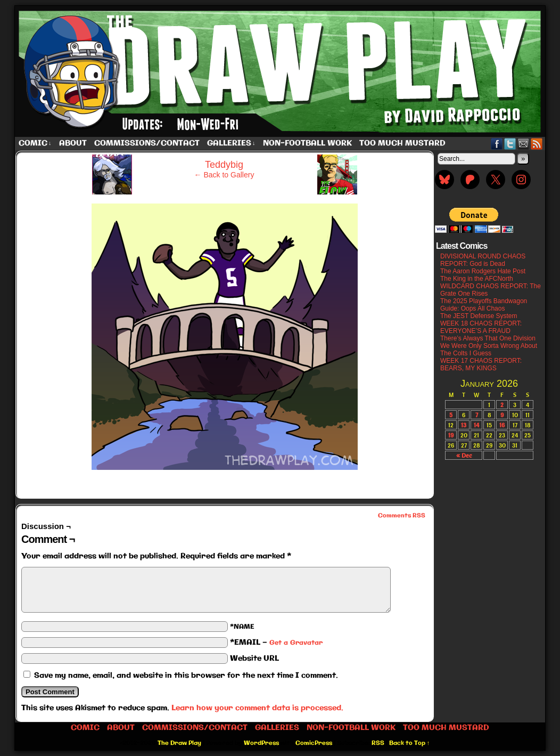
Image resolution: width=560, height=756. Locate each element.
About (73, 143)
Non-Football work (307, 143)
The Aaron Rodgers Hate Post (483, 271)
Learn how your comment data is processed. (257, 708)
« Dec (464, 455)
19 (451, 435)
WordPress (261, 743)
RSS (537, 144)
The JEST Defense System (479, 316)
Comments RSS (402, 516)
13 (464, 425)
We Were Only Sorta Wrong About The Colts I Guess (489, 349)
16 (502, 425)
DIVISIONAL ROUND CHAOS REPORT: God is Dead (483, 260)
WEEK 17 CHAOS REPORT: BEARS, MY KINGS (481, 364)
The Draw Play (281, 71)
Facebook (497, 144)
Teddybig (224, 165)
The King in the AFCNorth (477, 279)
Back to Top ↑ (410, 743)
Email (524, 144)
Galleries (231, 144)
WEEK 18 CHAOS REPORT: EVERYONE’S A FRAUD (481, 327)
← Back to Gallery (224, 175)
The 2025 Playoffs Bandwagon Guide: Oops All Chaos (484, 305)
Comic (35, 144)
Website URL (254, 659)
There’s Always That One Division (488, 338)
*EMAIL (276, 643)
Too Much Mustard (402, 143)
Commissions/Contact (147, 143)
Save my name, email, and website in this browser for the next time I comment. (186, 676)
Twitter (510, 144)
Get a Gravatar (296, 643)
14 (476, 425)
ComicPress (314, 743)
